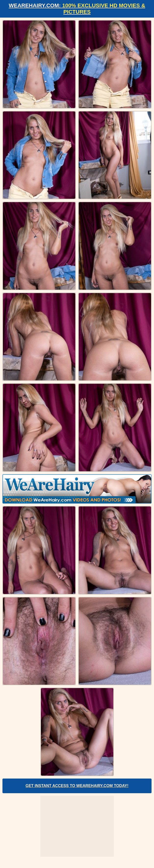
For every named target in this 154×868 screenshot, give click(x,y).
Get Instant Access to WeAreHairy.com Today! (77, 786)
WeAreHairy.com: (77, 9)
